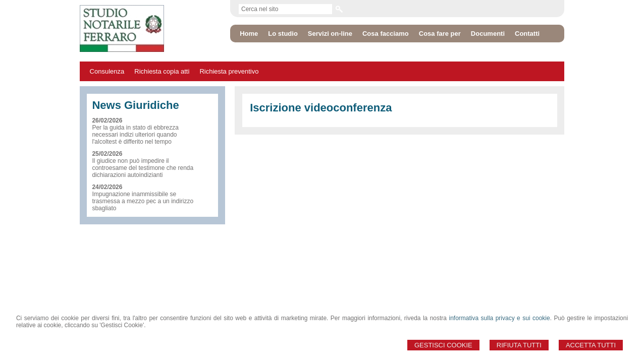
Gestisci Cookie (443, 345)
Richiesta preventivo (229, 71)
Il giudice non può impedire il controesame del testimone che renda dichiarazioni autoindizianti (143, 168)
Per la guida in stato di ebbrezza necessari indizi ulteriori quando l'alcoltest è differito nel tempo (135, 135)
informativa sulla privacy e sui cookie (499, 318)
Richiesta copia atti (162, 71)
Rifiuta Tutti (519, 345)
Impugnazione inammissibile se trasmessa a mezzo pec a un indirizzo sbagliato (143, 201)
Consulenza (107, 71)
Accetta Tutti (591, 345)
